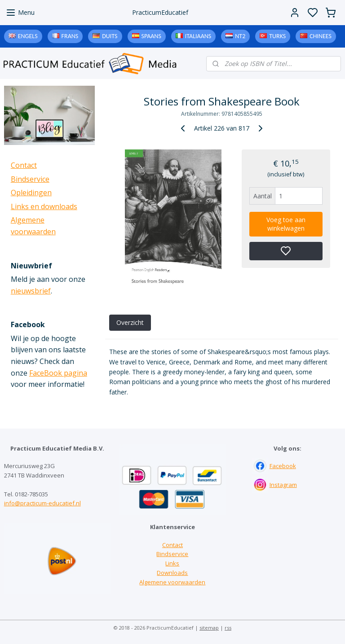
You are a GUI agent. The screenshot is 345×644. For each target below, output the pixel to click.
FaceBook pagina (58, 373)
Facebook (283, 466)
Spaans (151, 36)
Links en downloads (44, 206)
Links (172, 563)
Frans (70, 36)
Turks (277, 36)
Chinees (321, 36)
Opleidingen (31, 193)
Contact (24, 165)
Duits (110, 36)
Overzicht (130, 322)
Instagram (283, 485)
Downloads (172, 573)
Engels (28, 36)
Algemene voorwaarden (172, 582)
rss (228, 628)
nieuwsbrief (31, 291)
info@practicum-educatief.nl (42, 503)
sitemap (209, 628)
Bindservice (30, 179)
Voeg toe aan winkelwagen (286, 224)
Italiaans (198, 36)
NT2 (240, 36)
